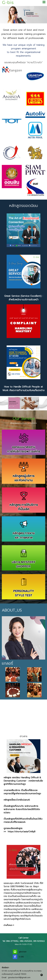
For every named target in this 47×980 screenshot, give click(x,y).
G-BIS (21, 957)
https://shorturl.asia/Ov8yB (22, 832)
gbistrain (23, 952)
